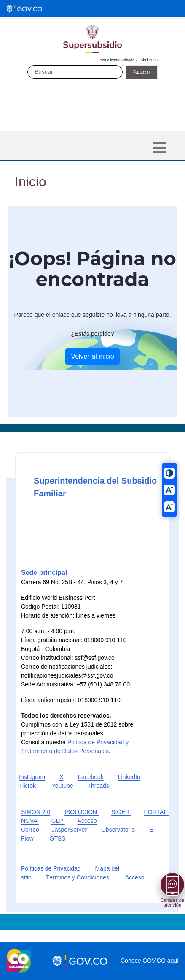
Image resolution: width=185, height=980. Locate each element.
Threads (98, 786)
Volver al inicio (92, 356)
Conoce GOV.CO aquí (150, 961)
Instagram (32, 777)
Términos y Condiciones (78, 877)
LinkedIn (129, 777)
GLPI (58, 821)
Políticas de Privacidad (52, 868)
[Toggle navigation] (160, 148)
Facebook (90, 777)
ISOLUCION (82, 812)
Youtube (63, 786)
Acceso (135, 877)
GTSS (57, 838)
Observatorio (118, 830)
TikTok (27, 786)
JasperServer (69, 830)
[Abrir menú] (172, 885)
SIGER (121, 812)
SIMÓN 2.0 (36, 812)
